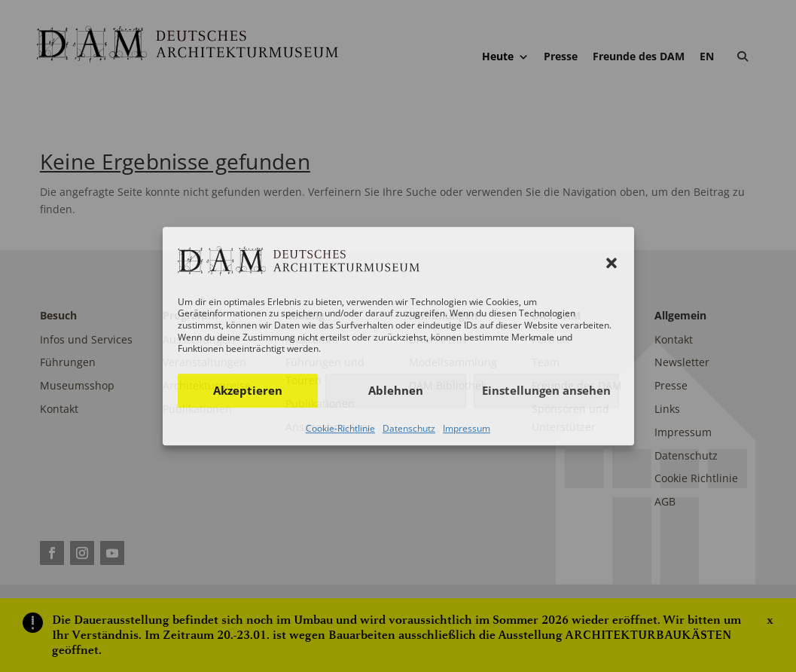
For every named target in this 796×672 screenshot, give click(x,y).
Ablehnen (396, 390)
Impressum (467, 428)
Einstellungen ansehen (546, 390)
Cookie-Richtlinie (340, 428)
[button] (611, 264)
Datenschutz (409, 428)
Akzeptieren (248, 390)
